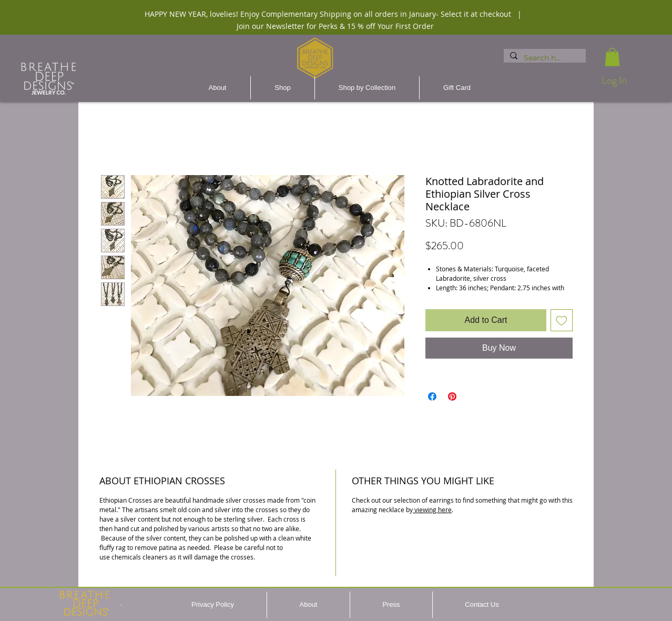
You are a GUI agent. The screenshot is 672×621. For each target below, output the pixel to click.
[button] (612, 57)
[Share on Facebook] (432, 396)
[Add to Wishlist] (562, 320)
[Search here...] (544, 58)
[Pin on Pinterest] (452, 396)
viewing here (432, 510)
